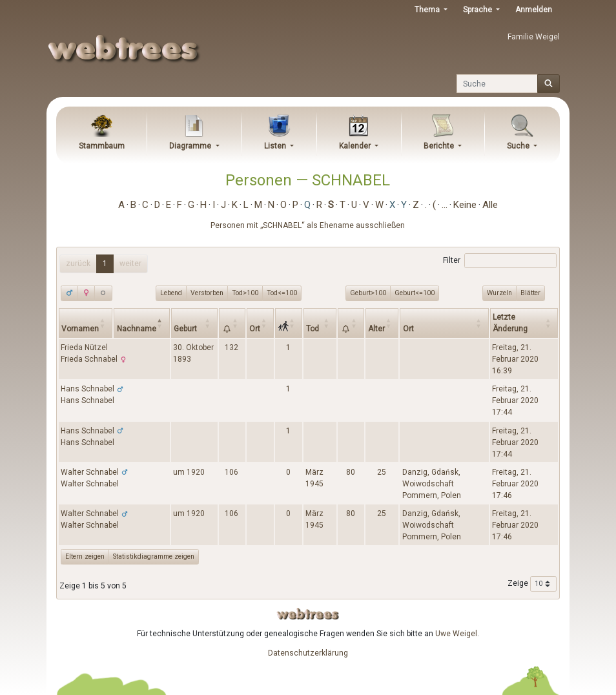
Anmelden (534, 10)
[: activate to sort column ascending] (232, 323)
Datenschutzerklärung (308, 653)
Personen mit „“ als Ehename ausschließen (308, 225)
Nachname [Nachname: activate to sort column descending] (137, 329)
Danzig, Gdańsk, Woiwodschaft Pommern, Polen (432, 484)
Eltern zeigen (85, 556)
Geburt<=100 (415, 293)
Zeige (532, 584)
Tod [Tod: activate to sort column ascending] (313, 329)
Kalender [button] (356, 146)
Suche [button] (519, 146)
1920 (196, 472)
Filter (499, 261)
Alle (490, 205)
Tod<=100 (282, 293)
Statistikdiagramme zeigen (154, 556)
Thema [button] (428, 10)
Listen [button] (276, 146)
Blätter (530, 293)
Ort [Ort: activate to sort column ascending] (255, 329)
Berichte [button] (440, 146)
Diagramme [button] (191, 146)
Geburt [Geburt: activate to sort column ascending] (185, 329)
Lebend (171, 293)
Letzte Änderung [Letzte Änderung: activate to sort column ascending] (510, 323)
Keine (465, 205)
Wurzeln (499, 293)
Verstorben (207, 293)
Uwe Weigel (456, 634)
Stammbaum (102, 146)
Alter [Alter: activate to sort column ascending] (376, 329)
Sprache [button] (478, 10)
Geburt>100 (368, 293)
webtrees (308, 614)
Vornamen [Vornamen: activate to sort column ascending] (80, 329)
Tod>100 (245, 293)
